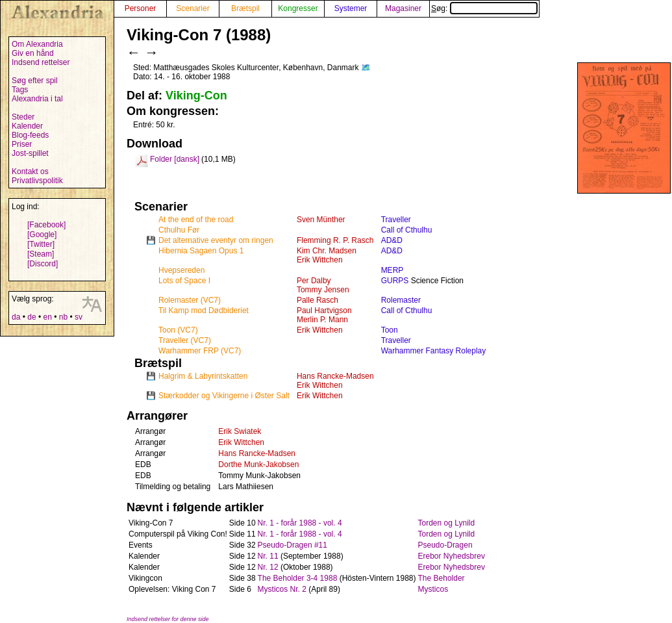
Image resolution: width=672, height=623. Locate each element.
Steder (23, 117)
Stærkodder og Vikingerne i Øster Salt (224, 396)
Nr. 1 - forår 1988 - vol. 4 (300, 523)
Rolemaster (401, 300)
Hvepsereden (181, 270)
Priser (22, 144)
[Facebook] (46, 225)
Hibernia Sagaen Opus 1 (201, 251)
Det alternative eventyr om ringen (216, 240)
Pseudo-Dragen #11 (292, 545)
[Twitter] (41, 244)
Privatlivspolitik (37, 181)
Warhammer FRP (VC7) (200, 351)
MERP (392, 270)
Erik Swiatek (240, 431)
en (47, 317)
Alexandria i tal (37, 99)
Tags (20, 90)
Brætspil (245, 8)
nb (63, 317)
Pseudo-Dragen (445, 545)
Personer (141, 8)
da (16, 317)
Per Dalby (314, 281)
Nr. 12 (268, 567)
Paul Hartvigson (324, 311)
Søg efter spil (35, 81)
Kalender (27, 126)
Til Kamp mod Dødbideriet (204, 311)
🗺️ (366, 68)
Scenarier (193, 8)
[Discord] (43, 264)
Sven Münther (321, 220)
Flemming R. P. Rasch (335, 240)
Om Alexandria (37, 44)
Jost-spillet (30, 153)
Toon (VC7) (178, 330)
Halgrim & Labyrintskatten (203, 376)
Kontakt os (30, 172)
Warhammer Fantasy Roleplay (434, 351)
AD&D (392, 240)
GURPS (395, 281)
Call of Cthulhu (407, 230)
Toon (390, 330)
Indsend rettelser (41, 62)
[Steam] (41, 254)
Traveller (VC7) (185, 340)
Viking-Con (196, 95)
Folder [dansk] (175, 159)
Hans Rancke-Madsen (335, 376)
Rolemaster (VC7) (190, 300)
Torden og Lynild (447, 523)
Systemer (351, 8)
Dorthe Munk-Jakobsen (258, 464)
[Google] (42, 235)
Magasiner (403, 8)
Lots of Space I (184, 281)
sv (79, 317)
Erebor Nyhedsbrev (452, 556)
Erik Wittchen (320, 260)
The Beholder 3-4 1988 (298, 578)
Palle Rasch (317, 300)
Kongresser (298, 8)
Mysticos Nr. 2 (282, 589)
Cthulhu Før (179, 230)
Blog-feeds (30, 135)
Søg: (484, 8)
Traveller (396, 220)
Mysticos (433, 589)
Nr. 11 (268, 556)
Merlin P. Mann (322, 320)
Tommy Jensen (323, 290)
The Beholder (442, 578)
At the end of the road (196, 220)
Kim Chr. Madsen (327, 251)
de (31, 317)
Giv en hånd (33, 53)
